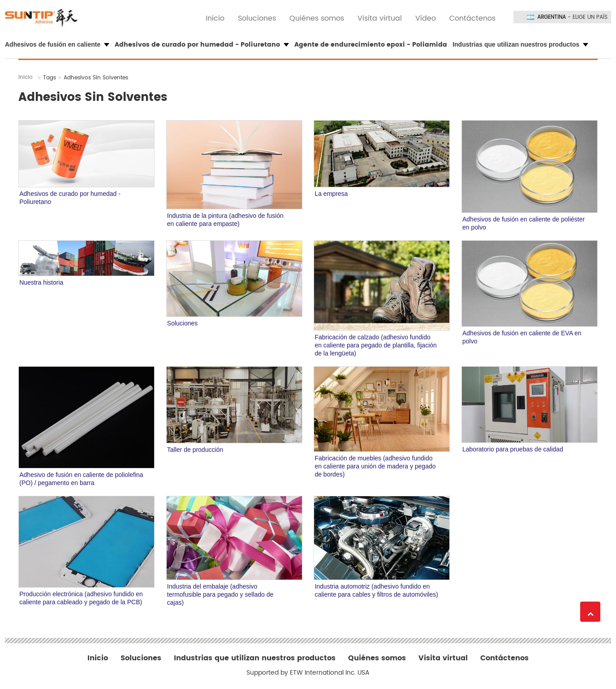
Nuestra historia (41, 282)
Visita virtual (380, 18)
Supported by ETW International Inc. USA (308, 673)
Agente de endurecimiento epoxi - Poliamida (371, 45)
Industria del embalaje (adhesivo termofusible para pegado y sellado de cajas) (220, 594)
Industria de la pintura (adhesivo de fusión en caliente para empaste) (225, 220)
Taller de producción (195, 450)
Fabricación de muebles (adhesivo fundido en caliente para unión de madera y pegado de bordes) (375, 466)
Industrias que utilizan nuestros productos (255, 658)
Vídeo (426, 18)
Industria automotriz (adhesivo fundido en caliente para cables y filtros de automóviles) (376, 590)
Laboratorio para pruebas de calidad (513, 449)
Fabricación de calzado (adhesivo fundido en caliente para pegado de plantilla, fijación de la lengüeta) (375, 345)
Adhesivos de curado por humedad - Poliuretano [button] (202, 45)
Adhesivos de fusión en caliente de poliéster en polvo (523, 223)
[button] (59, 45)
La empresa (331, 194)
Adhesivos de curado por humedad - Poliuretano (70, 198)
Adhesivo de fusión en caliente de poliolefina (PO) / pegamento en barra (81, 479)
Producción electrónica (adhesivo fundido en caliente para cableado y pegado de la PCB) (81, 598)
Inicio (215, 18)
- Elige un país (572, 17)
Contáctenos (472, 18)
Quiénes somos (317, 18)
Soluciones (257, 18)
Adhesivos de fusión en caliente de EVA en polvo (522, 337)
